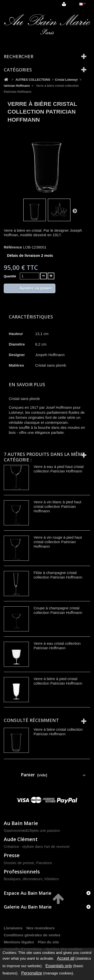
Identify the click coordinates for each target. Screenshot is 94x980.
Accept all (66, 958)
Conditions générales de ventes (32, 935)
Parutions (44, 863)
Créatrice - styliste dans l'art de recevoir (37, 846)
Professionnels (22, 872)
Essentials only (59, 966)
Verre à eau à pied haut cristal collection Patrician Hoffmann (59, 469)
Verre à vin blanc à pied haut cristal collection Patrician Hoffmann (57, 506)
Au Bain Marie (21, 823)
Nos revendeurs (40, 928)
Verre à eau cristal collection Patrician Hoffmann (57, 646)
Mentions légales (19, 942)
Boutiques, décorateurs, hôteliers (31, 879)
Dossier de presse (19, 863)
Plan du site (48, 942)
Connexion (64, 4)
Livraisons (13, 928)
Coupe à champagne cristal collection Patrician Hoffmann (58, 610)
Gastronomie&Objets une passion (32, 830)
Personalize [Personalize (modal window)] (32, 973)
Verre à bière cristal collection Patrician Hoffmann (58, 732)
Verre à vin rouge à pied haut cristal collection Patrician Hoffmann (58, 542)
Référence (13, 247)
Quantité (10, 276)
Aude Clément (21, 839)
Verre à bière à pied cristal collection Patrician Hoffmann (58, 681)
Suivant (75, 211)
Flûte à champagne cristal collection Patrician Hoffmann (58, 575)
